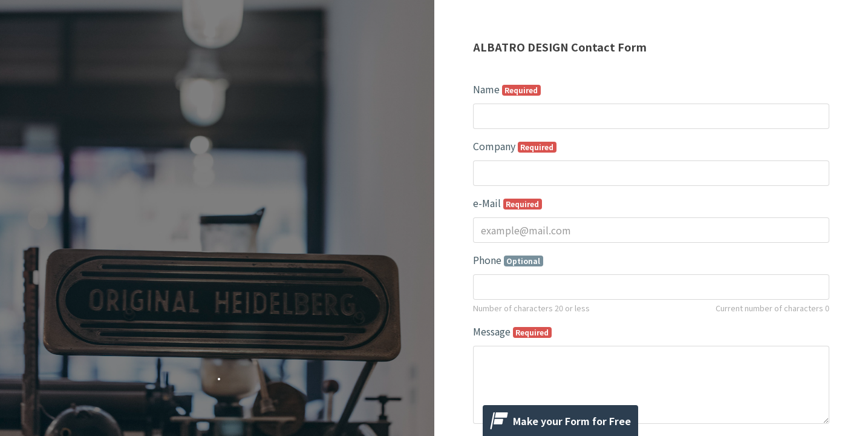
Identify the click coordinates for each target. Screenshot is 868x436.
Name (507, 89)
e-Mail (508, 203)
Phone (508, 260)
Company (515, 146)
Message (513, 331)
